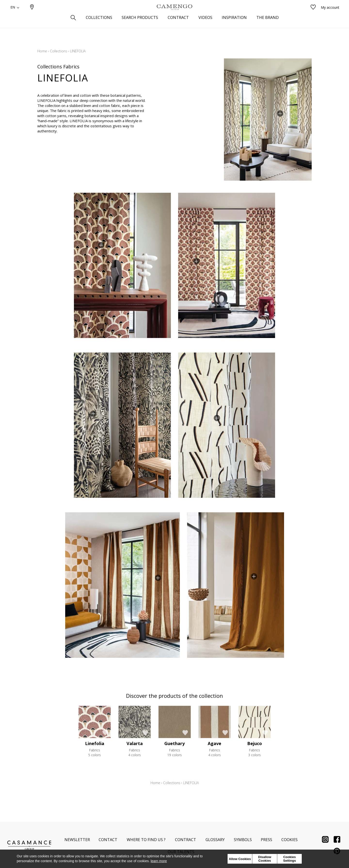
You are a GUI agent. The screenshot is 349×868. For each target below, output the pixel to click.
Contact (108, 840)
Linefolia (95, 743)
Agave (214, 743)
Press (266, 840)
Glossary (215, 840)
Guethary (174, 743)
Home (42, 51)
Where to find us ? (146, 840)
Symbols (243, 840)
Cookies (290, 840)
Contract (186, 840)
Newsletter (77, 840)
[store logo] (174, 15)
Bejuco (255, 743)
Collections (59, 51)
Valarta (135, 743)
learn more (159, 861)
